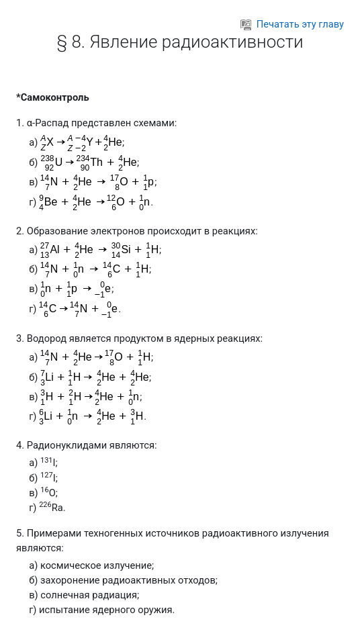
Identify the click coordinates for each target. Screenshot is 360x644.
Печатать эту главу (292, 24)
